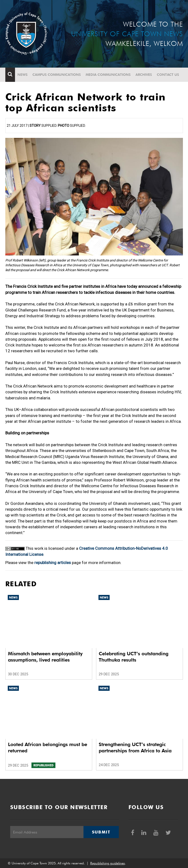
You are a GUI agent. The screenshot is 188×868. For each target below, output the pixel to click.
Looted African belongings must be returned (48, 748)
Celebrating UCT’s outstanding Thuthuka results (134, 657)
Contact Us (168, 75)
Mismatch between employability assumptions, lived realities (45, 657)
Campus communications (57, 75)
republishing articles (53, 563)
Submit (101, 832)
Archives (144, 75)
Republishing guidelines (108, 863)
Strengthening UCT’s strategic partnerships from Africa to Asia (135, 748)
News (23, 75)
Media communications (108, 75)
